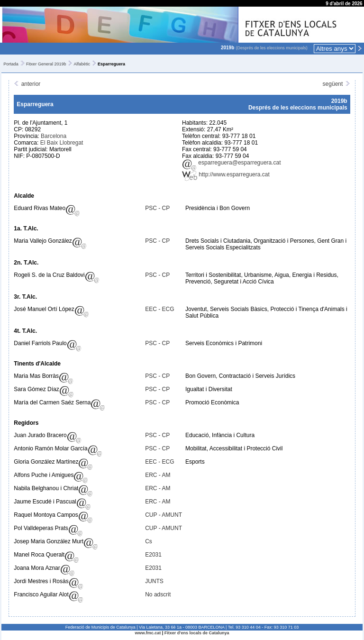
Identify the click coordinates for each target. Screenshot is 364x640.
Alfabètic (82, 64)
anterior (27, 84)
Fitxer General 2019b (46, 64)
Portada (11, 64)
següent (337, 84)
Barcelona (54, 136)
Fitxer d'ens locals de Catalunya (197, 633)
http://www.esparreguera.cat (226, 174)
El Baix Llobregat (62, 143)
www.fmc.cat (148, 633)
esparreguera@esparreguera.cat (232, 163)
